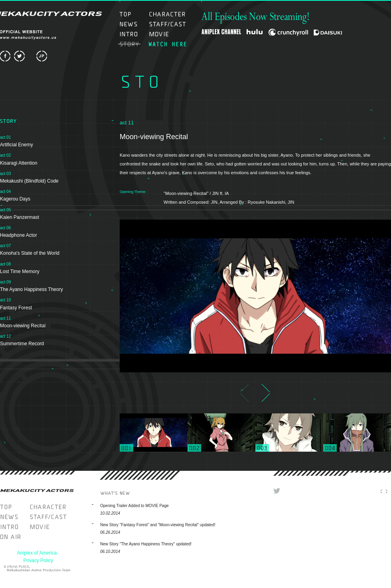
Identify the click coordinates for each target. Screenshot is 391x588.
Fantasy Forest (16, 308)
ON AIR (167, 44)
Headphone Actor (19, 235)
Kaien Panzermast (20, 217)
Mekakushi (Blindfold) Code (29, 181)
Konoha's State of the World (30, 253)
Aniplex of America (37, 553)
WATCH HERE (15, 537)
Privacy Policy (38, 560)
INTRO (133, 34)
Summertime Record (22, 344)
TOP (133, 14)
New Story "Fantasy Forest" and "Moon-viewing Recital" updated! (158, 525)
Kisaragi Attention (19, 163)
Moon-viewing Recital (23, 326)
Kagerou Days (15, 199)
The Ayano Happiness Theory (32, 289)
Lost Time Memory (20, 271)
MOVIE (167, 34)
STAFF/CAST (167, 24)
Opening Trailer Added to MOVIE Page (134, 506)
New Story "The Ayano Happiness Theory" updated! (146, 544)
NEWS (133, 24)
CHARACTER (167, 14)
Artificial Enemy (17, 145)
